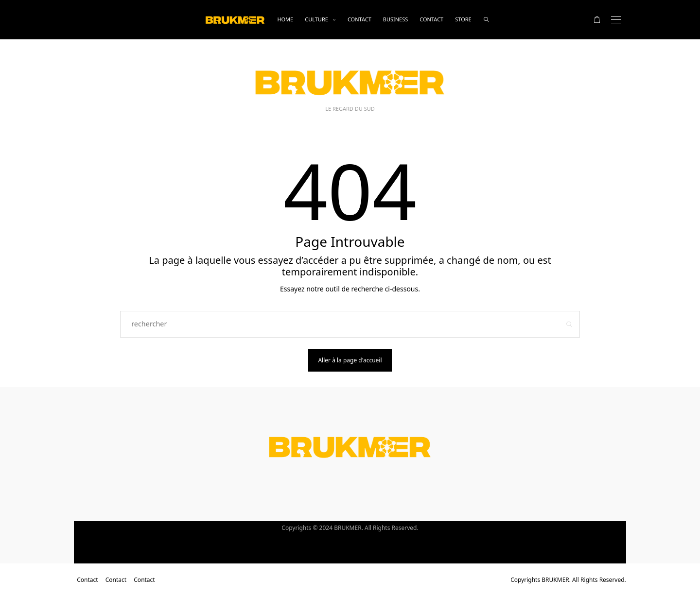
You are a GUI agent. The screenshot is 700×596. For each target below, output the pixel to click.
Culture (316, 19)
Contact (359, 19)
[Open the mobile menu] (616, 20)
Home (285, 19)
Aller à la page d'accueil (350, 360)
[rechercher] (486, 20)
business (396, 19)
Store (463, 19)
